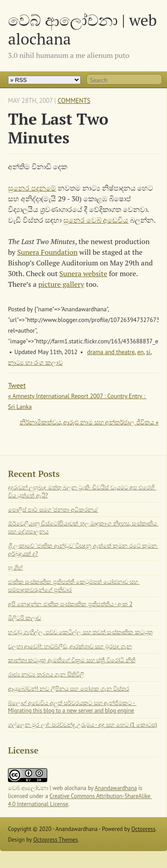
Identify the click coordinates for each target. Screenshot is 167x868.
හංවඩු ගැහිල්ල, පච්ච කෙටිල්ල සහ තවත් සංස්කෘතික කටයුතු (80, 632)
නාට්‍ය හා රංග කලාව (35, 363)
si (148, 352)
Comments (74, 100)
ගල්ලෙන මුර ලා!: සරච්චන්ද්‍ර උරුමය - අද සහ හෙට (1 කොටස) (83, 725)
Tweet (17, 385)
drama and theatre (111, 352)
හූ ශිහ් (15, 568)
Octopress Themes (56, 840)
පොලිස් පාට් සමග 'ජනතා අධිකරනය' (53, 510)
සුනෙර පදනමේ (32, 188)
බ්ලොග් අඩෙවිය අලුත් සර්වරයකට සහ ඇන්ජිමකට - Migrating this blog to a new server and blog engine (72, 707)
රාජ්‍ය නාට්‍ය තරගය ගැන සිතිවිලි (46, 674)
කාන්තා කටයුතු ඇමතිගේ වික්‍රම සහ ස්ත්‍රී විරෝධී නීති (72, 660)
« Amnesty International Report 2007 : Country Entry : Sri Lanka (77, 401)
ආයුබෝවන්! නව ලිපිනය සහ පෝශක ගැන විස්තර (69, 689)
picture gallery (61, 284)
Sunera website (83, 273)
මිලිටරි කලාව (24, 618)
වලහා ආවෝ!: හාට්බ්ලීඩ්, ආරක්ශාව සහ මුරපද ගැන (70, 646)
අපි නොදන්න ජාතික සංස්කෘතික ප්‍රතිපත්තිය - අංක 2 (70, 604)
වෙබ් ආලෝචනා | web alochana (82, 29)
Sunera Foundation (47, 252)
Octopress (143, 829)
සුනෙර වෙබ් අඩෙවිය (96, 220)
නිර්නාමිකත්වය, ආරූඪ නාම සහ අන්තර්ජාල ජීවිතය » (89, 422)
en (140, 352)
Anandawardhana (116, 788)
